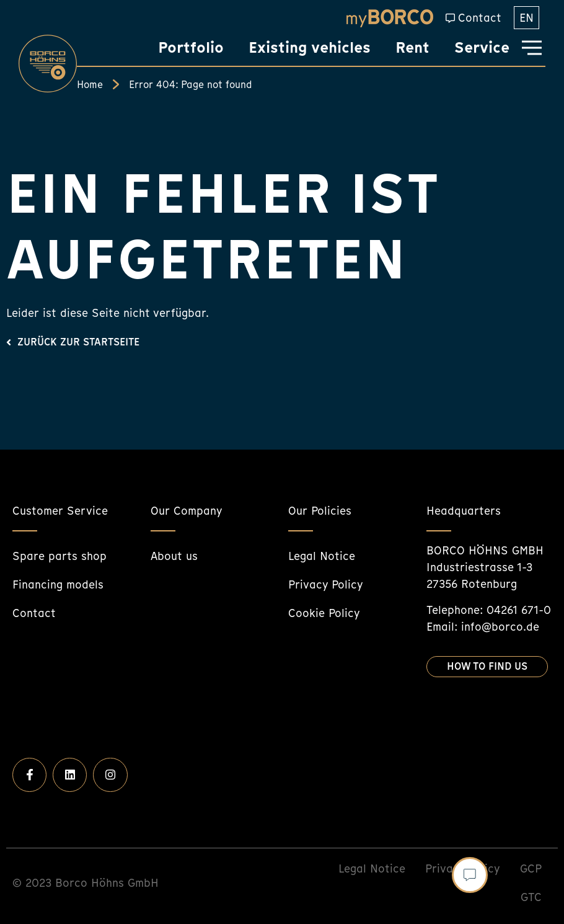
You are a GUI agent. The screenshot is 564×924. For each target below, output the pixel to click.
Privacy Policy (326, 584)
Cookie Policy (324, 613)
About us (174, 556)
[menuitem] (527, 18)
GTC (531, 897)
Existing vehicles (310, 47)
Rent (412, 47)
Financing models (58, 584)
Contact (480, 18)
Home (90, 84)
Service (482, 47)
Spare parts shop (59, 556)
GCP (531, 868)
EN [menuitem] (527, 18)
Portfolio (191, 47)
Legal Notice (322, 556)
